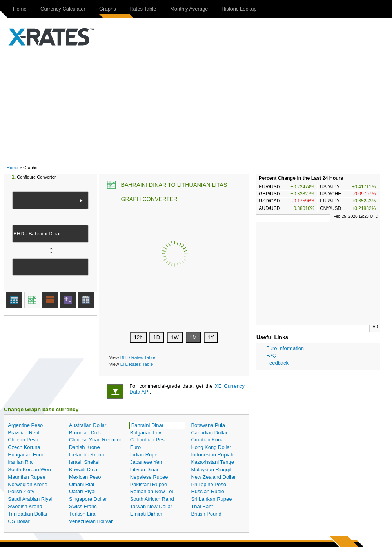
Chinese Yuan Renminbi (96, 440)
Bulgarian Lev (146, 433)
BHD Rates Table (138, 357)
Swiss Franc (83, 506)
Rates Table (143, 9)
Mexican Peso (85, 477)
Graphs (108, 9)
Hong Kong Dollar (211, 447)
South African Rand (152, 499)
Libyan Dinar (144, 470)
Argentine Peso (25, 425)
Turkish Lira (82, 514)
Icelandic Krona (87, 455)
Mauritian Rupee (26, 477)
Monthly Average (189, 9)
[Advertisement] (200, 106)
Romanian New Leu (152, 491)
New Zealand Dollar (213, 477)
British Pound (206, 514)
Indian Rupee (145, 455)
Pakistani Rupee (149, 484)
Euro (135, 447)
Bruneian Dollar (87, 433)
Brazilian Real (24, 433)
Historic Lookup (239, 9)
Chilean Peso (23, 440)
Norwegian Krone (27, 484)
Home (20, 9)
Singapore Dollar (88, 499)
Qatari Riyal (82, 491)
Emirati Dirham (147, 514)
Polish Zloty (21, 491)
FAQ (271, 355)
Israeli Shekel (84, 462)
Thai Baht (202, 506)
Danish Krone (84, 447)
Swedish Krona (25, 506)
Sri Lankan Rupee (211, 499)
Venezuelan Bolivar (91, 521)
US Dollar (19, 521)
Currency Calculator (63, 9)
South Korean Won (29, 470)
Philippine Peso (209, 484)
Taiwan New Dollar (151, 506)
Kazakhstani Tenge (212, 462)
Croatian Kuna (207, 440)
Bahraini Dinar (147, 425)
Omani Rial (82, 484)
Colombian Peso (149, 440)
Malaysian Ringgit (211, 470)
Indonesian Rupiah (212, 455)
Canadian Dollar (209, 433)
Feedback (277, 363)
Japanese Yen (146, 462)
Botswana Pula (208, 425)
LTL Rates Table (137, 364)
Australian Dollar (88, 425)
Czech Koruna (24, 447)
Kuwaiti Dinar (84, 470)
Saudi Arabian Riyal (30, 499)
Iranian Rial (21, 462)
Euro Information (285, 348)
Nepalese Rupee (149, 477)
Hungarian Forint (27, 455)
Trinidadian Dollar (28, 514)
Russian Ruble (208, 491)
